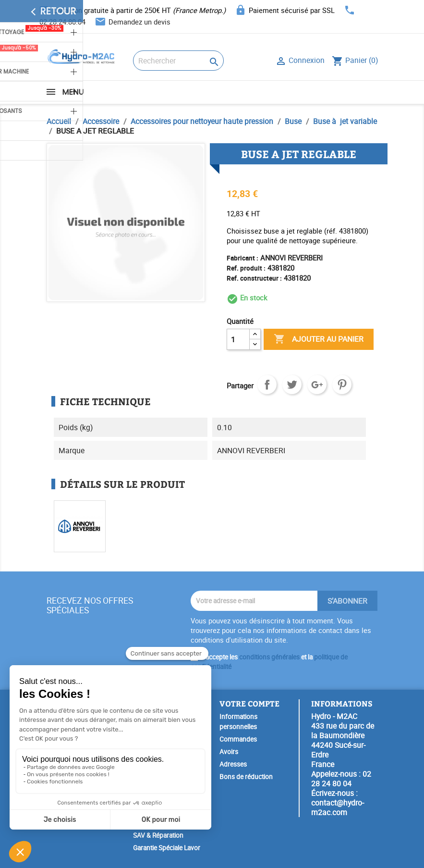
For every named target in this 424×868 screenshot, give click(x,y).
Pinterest (342, 384)
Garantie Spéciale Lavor (167, 848)
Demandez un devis (139, 22)
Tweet (292, 384)
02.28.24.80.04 (62, 22)
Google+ (317, 384)
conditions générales (269, 657)
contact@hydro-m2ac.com (338, 807)
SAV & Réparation (158, 835)
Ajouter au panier (319, 339)
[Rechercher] (178, 61)
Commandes (238, 739)
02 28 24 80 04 (341, 779)
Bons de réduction (246, 777)
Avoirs (229, 752)
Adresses (233, 764)
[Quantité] (238, 339)
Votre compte (249, 703)
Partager (267, 384)
